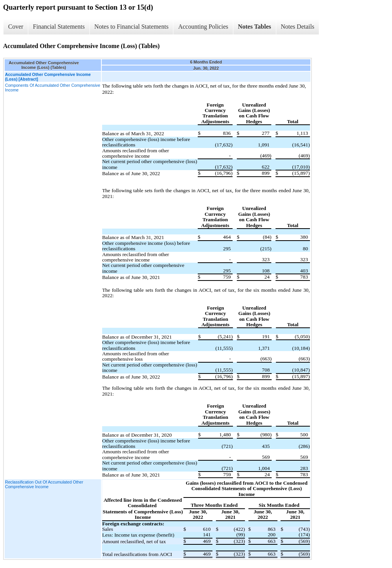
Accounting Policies (203, 27)
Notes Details (298, 27)
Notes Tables (255, 27)
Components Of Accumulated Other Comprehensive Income (53, 88)
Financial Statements (59, 27)
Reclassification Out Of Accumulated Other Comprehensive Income (44, 484)
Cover (16, 27)
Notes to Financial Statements (132, 27)
